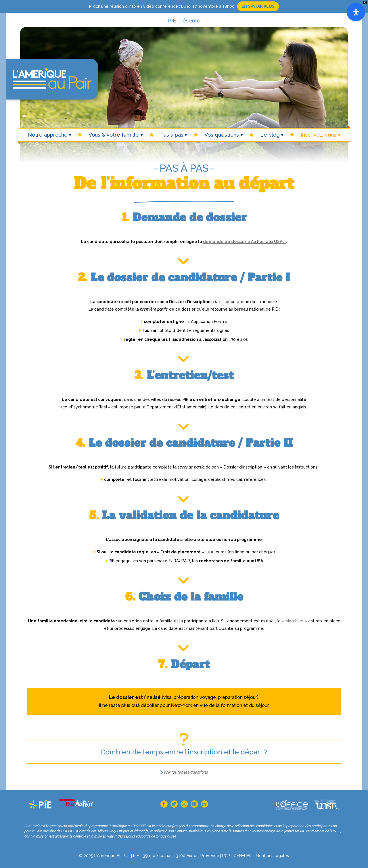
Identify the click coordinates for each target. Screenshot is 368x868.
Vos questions (222, 135)
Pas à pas (172, 135)
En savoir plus (258, 6)
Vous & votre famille (114, 135)
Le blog (270, 135)
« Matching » (294, 621)
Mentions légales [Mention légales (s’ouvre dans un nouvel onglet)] (272, 856)
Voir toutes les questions (186, 772)
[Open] (356, 12)
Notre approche (48, 135)
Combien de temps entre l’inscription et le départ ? (184, 752)
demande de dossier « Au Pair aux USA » (245, 242)
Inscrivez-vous (319, 135)
